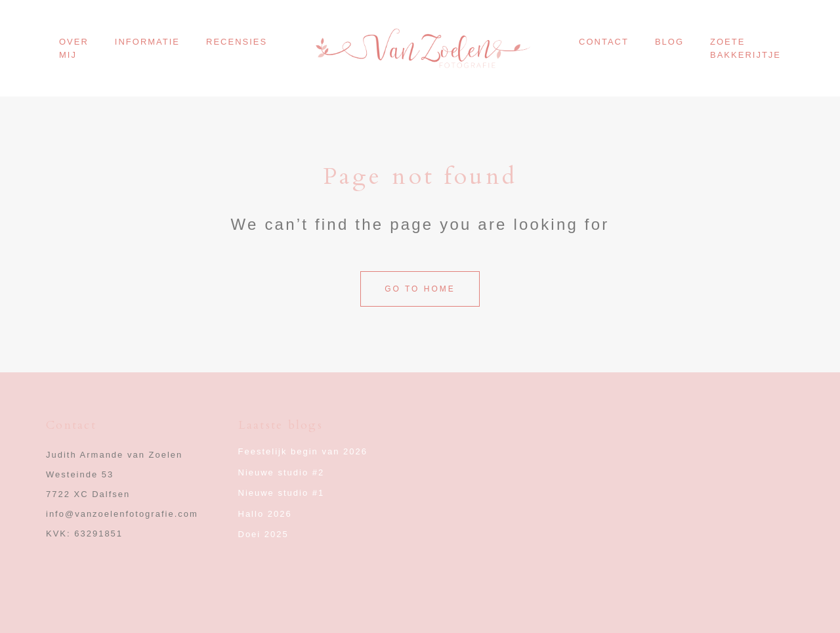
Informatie (147, 42)
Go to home (420, 289)
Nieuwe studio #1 (282, 493)
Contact (604, 42)
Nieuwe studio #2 (282, 472)
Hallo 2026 (265, 514)
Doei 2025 (263, 534)
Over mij (74, 48)
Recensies (237, 42)
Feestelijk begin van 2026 (303, 451)
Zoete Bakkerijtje (745, 48)
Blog (669, 42)
